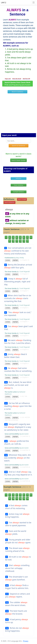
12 (21, 241)
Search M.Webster (10, 202)
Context (8, 260)
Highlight (15, 260)
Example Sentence (18, 192)
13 (24, 241)
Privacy (26, 641)
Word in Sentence (17, 92)
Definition (18, 178)
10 (14, 241)
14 (28, 241)
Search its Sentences (18, 146)
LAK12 (4, 2)
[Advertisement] (18, 114)
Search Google (22, 199)
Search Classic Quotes (18, 160)
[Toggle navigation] (33, 2)
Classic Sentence (18, 185)
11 (17, 241)
